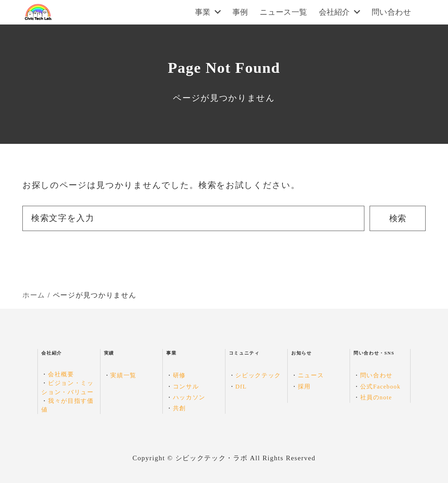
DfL (241, 387)
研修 (179, 375)
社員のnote (376, 397)
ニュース (311, 375)
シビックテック (258, 375)
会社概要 (61, 374)
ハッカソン (189, 397)
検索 (398, 218)
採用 (304, 387)
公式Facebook (380, 387)
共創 (179, 408)
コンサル (186, 387)
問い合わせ (376, 375)
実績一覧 (123, 375)
